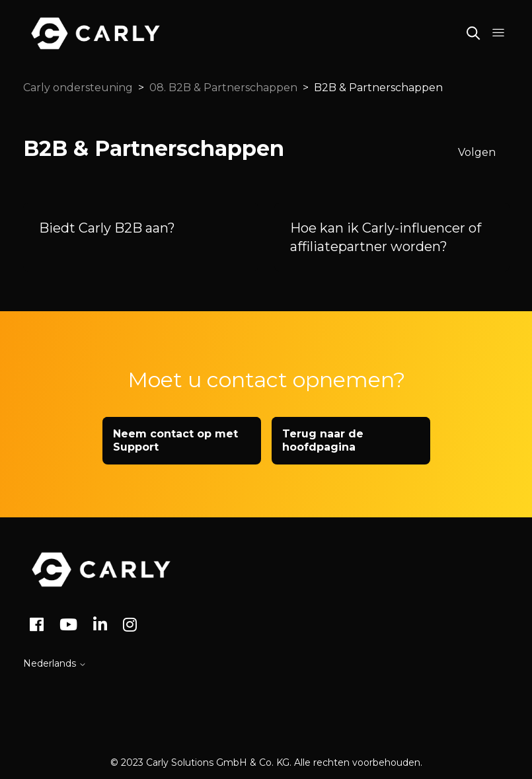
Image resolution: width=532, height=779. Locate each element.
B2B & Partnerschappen (378, 88)
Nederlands (55, 663)
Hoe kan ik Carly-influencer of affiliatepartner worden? (386, 237)
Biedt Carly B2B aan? (107, 228)
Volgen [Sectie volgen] (477, 152)
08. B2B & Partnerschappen (223, 88)
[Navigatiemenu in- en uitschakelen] (498, 33)
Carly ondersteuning (78, 88)
